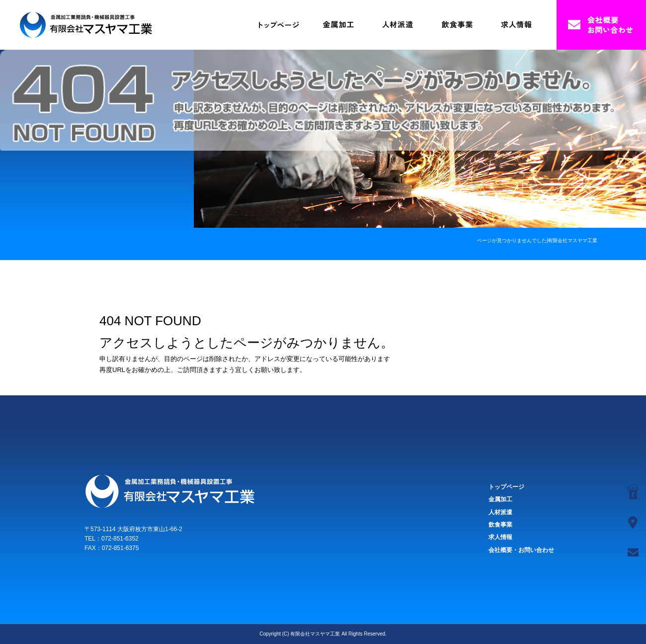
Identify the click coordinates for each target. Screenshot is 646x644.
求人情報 (517, 25)
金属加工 (338, 25)
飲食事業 (457, 25)
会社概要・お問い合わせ (601, 25)
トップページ (278, 25)
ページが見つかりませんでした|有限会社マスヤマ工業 (537, 240)
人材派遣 (398, 25)
